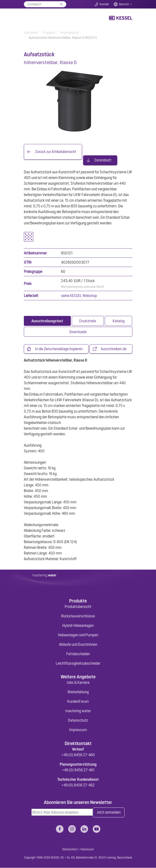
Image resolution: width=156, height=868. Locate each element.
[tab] (47, 321)
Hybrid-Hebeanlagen (78, 625)
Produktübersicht (78, 606)
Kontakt (104, 4)
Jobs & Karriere (78, 683)
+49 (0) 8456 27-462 (78, 785)
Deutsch (124, 4)
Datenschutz (78, 720)
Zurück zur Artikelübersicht (56, 152)
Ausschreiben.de (114, 349)
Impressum (78, 730)
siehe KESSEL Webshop (79, 296)
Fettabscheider (78, 654)
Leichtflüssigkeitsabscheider (78, 663)
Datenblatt (103, 160)
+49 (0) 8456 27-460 (78, 755)
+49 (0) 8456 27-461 (78, 770)
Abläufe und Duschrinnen (78, 644)
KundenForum (78, 702)
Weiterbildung (78, 692)
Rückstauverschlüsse (78, 616)
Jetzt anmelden (109, 813)
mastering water (78, 711)
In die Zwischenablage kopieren (59, 349)
